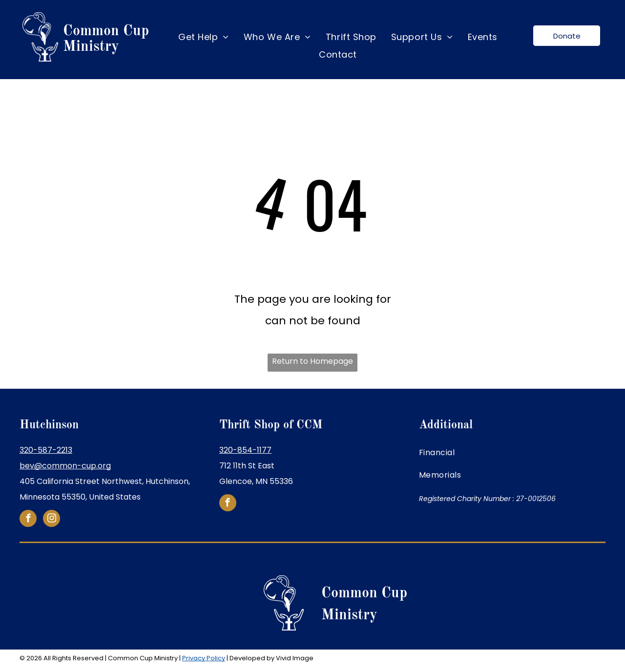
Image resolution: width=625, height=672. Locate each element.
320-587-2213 (46, 450)
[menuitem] (204, 37)
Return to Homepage (312, 361)
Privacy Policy (204, 658)
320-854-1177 (245, 450)
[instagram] (52, 520)
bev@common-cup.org (65, 466)
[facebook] (28, 520)
